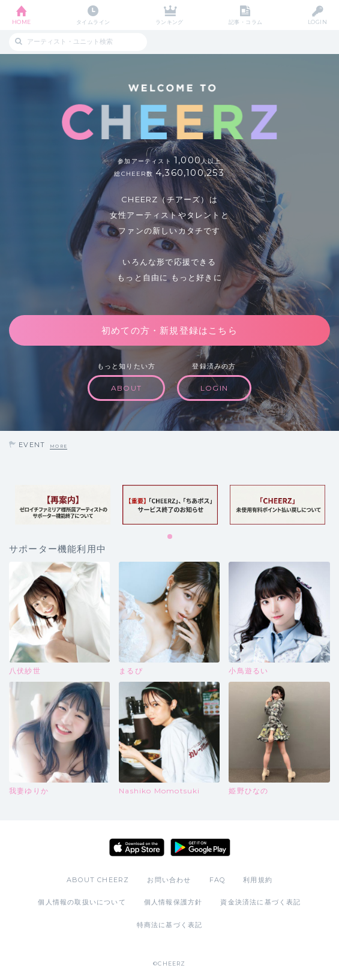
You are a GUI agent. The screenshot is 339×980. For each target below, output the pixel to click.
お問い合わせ (169, 880)
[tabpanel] (63, 505)
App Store (137, 847)
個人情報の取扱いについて (82, 902)
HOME (22, 22)
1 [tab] (170, 537)
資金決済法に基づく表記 (260, 902)
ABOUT (126, 388)
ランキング (169, 22)
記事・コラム (246, 22)
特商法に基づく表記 (170, 925)
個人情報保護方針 (173, 902)
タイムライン (93, 22)
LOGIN (317, 22)
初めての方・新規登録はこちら (169, 330)
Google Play (200, 847)
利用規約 (258, 880)
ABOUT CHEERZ (98, 880)
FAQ (217, 880)
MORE (58, 446)
